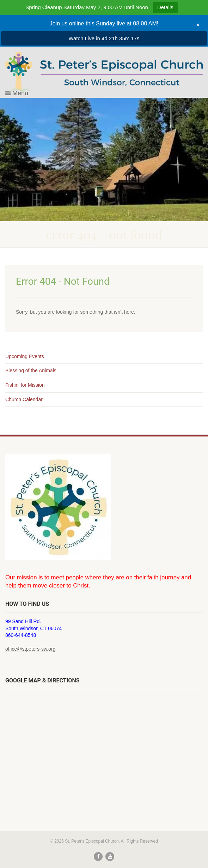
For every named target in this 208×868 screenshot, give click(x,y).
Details (165, 7)
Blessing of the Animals (31, 370)
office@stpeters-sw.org (30, 649)
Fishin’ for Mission (25, 385)
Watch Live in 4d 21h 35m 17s (104, 38)
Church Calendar (24, 399)
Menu (17, 93)
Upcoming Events (25, 356)
